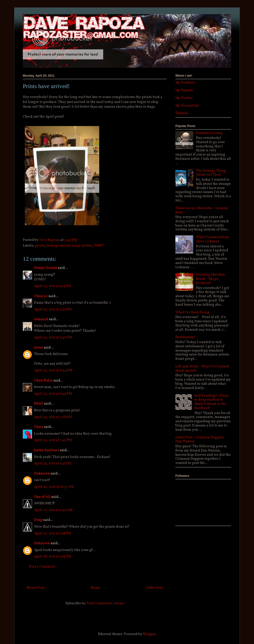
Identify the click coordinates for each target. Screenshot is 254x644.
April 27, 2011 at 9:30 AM (53, 510)
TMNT (99, 246)
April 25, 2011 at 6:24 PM (53, 370)
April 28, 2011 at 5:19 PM (53, 557)
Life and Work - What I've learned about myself (202, 369)
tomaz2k (41, 319)
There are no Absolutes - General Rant (202, 210)
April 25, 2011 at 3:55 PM (53, 309)
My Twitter (184, 98)
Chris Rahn (43, 381)
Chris (39, 427)
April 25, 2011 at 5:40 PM (53, 338)
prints (40, 246)
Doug (38, 520)
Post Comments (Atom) (105, 603)
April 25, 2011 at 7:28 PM (53, 417)
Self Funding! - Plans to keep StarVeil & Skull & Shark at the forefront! (212, 402)
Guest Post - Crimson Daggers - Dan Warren (201, 440)
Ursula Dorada (46, 268)
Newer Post (36, 588)
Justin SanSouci (47, 450)
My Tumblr (184, 90)
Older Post (154, 588)
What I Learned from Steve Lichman (213, 239)
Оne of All (42, 497)
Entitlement (185, 337)
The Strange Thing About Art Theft (211, 173)
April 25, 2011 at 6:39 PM (53, 394)
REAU (39, 404)
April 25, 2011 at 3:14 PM (53, 286)
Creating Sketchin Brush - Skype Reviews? (210, 279)
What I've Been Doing (192, 312)
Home (95, 588)
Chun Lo (41, 296)
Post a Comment (42, 567)
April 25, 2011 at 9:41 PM (53, 464)
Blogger (149, 634)
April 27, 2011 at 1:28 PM (52, 533)
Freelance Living (209, 133)
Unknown (42, 474)
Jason (38, 348)
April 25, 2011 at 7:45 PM (53, 440)
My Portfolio (185, 83)
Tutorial (182, 113)
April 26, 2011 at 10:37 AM (54, 487)
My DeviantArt (187, 106)
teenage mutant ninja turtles (69, 246)
